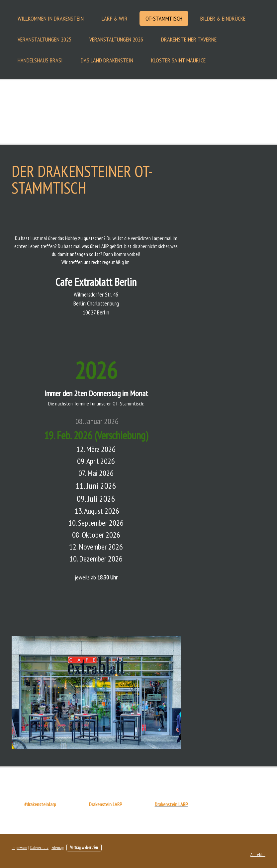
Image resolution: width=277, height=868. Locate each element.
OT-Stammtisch (164, 18)
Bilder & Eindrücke (223, 18)
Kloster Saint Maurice (178, 60)
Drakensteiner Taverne (189, 39)
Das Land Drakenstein (107, 60)
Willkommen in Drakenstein (51, 18)
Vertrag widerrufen (84, 848)
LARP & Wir (115, 18)
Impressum (19, 848)
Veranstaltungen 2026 (116, 39)
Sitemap (57, 848)
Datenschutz (39, 848)
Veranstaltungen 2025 (45, 39)
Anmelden (258, 855)
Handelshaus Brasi (40, 60)
